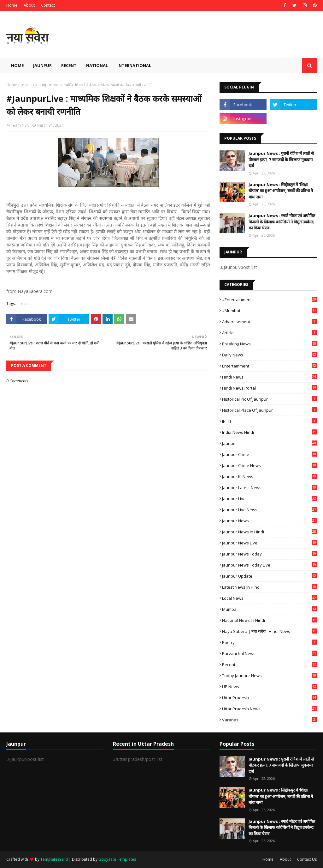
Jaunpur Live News (269, 510)
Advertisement (269, 322)
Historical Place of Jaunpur (269, 410)
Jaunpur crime (269, 454)
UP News (269, 687)
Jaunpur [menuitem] (42, 65)
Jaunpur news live (269, 543)
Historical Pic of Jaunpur (269, 399)
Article (269, 333)
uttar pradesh (269, 698)
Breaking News (269, 344)
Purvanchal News (269, 653)
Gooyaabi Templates (117, 859)
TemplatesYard (54, 859)
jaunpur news (269, 521)
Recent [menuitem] (69, 65)
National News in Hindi (269, 620)
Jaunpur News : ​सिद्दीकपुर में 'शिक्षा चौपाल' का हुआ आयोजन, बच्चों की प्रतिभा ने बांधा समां (281, 191)
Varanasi (269, 720)
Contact (48, 5)
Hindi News (269, 377)
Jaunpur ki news (269, 476)
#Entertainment (269, 300)
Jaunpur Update (269, 576)
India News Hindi (269, 432)
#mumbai (269, 311)
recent (26, 85)
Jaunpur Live (269, 499)
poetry (269, 642)
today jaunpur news (269, 676)
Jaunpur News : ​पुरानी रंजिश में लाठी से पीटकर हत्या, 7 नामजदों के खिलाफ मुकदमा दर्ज (281, 159)
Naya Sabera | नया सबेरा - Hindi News (269, 631)
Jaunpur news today (269, 554)
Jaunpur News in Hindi (269, 532)
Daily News (269, 355)
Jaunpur (269, 443)
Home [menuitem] (17, 65)
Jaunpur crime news (269, 465)
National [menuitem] (97, 65)
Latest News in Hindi (269, 587)
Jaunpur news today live (269, 565)
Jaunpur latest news (269, 488)
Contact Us (307, 859)
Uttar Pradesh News (269, 709)
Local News (269, 598)
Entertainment (269, 366)
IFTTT (269, 421)
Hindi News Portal (269, 388)
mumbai (269, 609)
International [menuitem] (134, 65)
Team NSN (20, 125)
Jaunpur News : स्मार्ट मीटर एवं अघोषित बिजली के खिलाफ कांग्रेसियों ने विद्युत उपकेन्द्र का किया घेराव (282, 222)
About (29, 5)
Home (12, 5)
